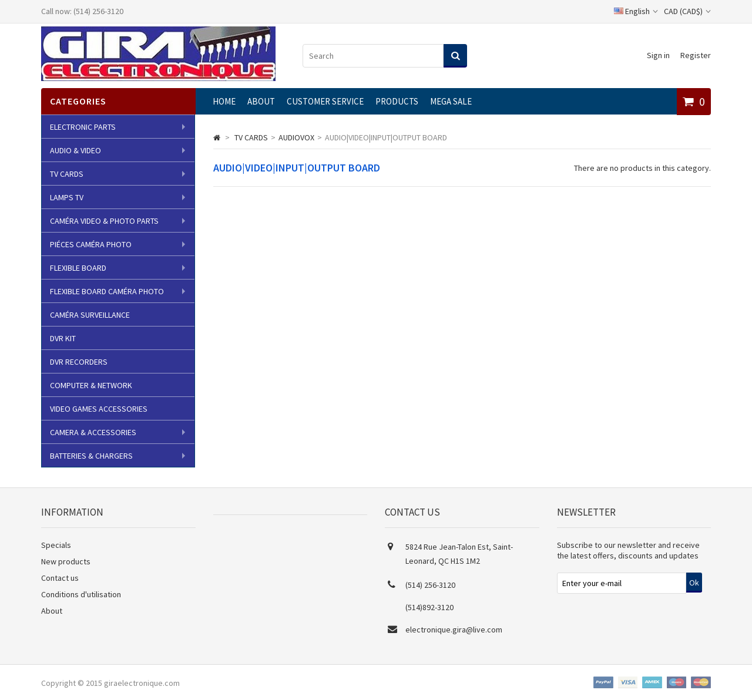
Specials (56, 545)
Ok (694, 583)
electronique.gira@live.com (454, 630)
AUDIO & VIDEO (75, 150)
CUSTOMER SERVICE (325, 101)
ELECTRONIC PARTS (83, 127)
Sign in (658, 55)
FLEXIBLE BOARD (78, 268)
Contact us (60, 578)
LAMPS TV (67, 197)
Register (696, 55)
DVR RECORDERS (79, 362)
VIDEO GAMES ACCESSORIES (99, 409)
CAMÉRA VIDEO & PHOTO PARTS (104, 221)
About (261, 101)
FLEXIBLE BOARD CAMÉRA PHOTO (107, 291)
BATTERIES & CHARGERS (91, 456)
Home (224, 101)
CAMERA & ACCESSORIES (93, 432)
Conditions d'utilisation (81, 594)
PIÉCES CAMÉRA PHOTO (91, 244)
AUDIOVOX (296, 137)
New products (66, 561)
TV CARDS (67, 174)
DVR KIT (63, 338)
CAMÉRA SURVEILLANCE (90, 315)
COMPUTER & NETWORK (91, 385)
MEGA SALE (451, 101)
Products (397, 101)
